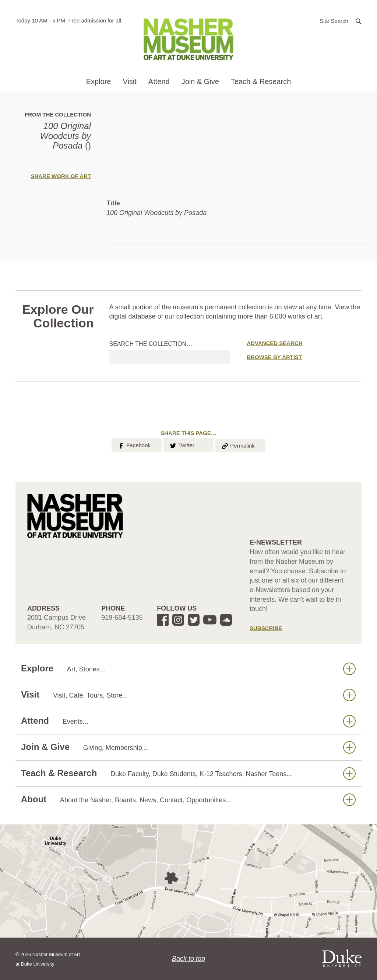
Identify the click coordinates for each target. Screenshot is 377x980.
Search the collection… (151, 344)
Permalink (238, 445)
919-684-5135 (122, 618)
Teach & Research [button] (261, 81)
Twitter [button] (182, 445)
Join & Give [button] (200, 81)
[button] (341, 20)
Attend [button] (159, 81)
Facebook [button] (134, 445)
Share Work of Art (61, 176)
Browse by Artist (274, 357)
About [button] (188, 800)
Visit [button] (129, 81)
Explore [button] (99, 81)
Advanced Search (274, 343)
